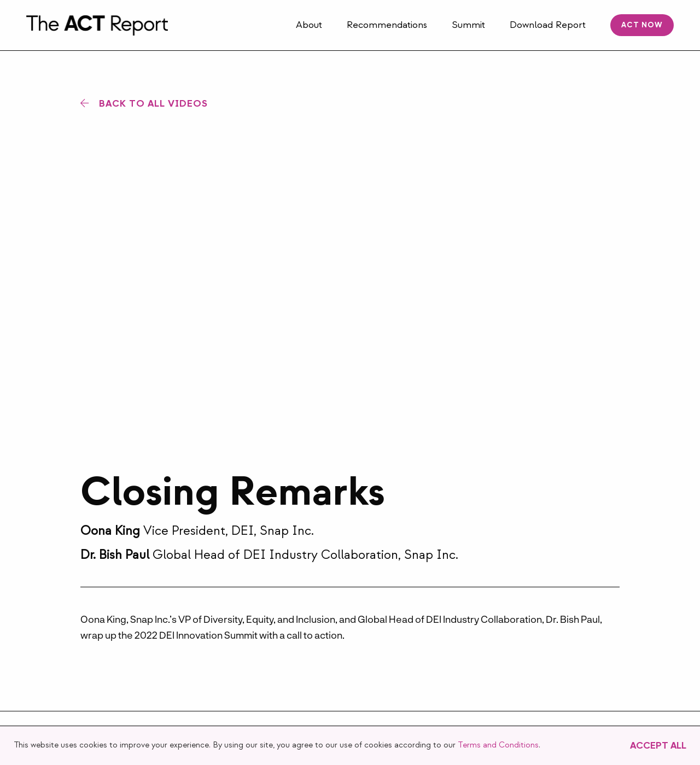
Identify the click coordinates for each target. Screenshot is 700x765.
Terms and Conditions (498, 745)
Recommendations (387, 25)
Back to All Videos (153, 104)
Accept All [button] (658, 746)
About (309, 25)
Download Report (548, 25)
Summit (468, 25)
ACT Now (642, 25)
